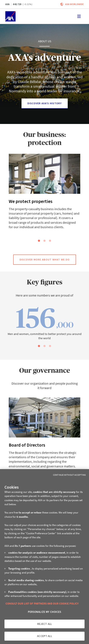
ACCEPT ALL (44, 636)
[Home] (10, 16)
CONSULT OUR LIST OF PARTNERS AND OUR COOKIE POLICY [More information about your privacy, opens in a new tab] (42, 604)
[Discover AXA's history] (45, 104)
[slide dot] (39, 241)
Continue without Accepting (69, 475)
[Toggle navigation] (79, 16)
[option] (44, 194)
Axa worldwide (74, 4)
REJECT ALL (44, 624)
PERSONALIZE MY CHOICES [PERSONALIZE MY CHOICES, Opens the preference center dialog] (45, 612)
